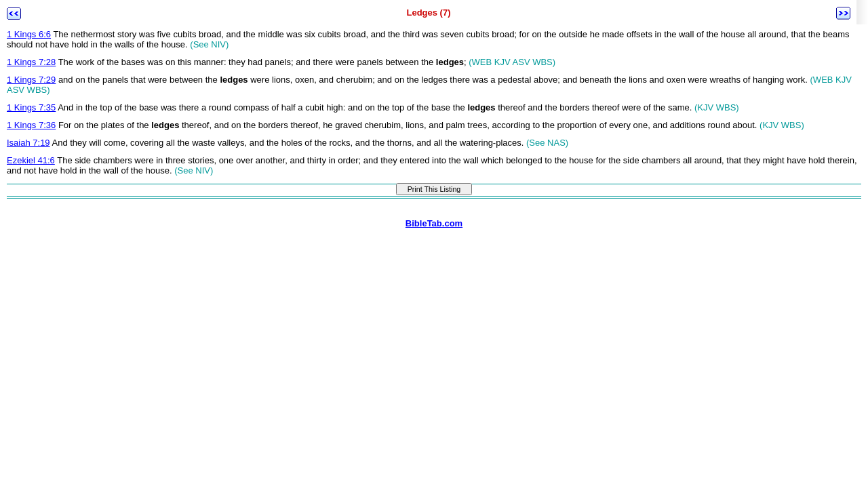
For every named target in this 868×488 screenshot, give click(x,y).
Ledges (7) (428, 13)
